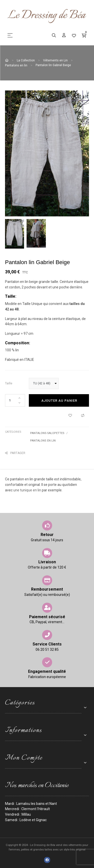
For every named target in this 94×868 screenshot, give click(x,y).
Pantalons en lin (43, 441)
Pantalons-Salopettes (47, 433)
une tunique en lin (27, 490)
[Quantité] (15, 400)
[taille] (44, 384)
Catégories (13, 432)
